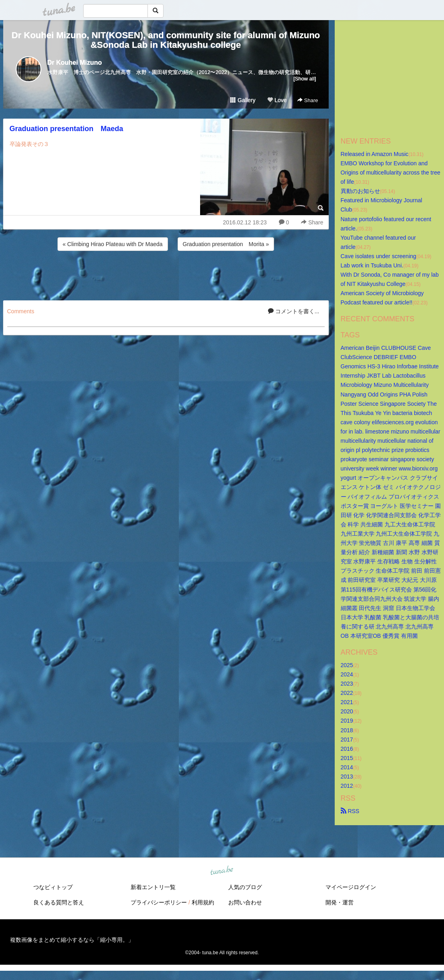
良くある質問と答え (59, 902)
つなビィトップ (53, 887)
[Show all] (305, 79)
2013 (347, 777)
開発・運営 (340, 902)
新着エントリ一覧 (153, 887)
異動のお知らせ (360, 191)
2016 (347, 749)
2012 (347, 786)
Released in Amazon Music (375, 154)
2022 (347, 693)
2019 (347, 721)
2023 (347, 684)
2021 (347, 702)
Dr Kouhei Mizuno (75, 63)
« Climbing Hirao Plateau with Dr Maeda (113, 244)
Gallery (243, 100)
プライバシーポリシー (159, 902)
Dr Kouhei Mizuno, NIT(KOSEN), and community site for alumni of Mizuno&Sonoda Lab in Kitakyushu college (166, 40)
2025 (347, 665)
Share (308, 100)
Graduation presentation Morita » (226, 244)
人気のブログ (245, 887)
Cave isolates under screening (379, 256)
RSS (350, 811)
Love (277, 100)
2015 (347, 758)
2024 (347, 674)
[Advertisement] (166, 274)
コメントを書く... (294, 311)
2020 (347, 711)
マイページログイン (351, 887)
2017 (347, 740)
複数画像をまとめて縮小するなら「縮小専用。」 (72, 940)
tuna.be (222, 871)
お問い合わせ (245, 902)
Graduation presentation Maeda (66, 129)
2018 (347, 730)
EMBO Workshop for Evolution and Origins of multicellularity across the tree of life (391, 173)
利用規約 (203, 902)
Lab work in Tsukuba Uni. (372, 265)
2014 (347, 767)
